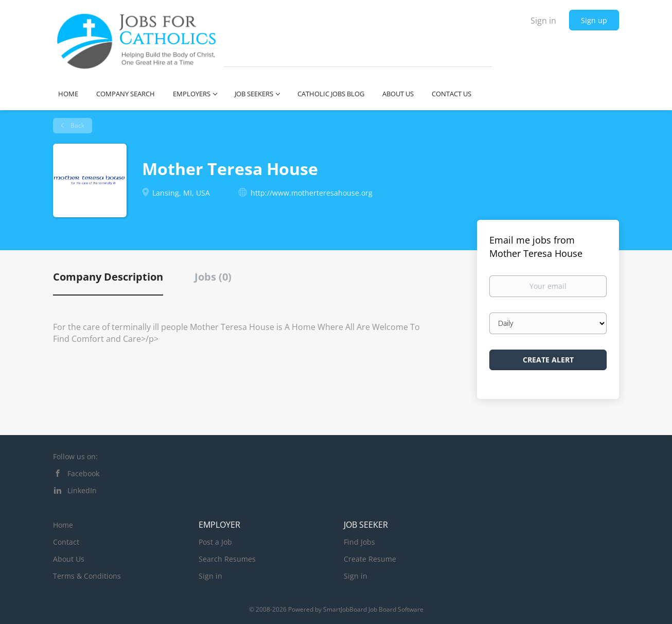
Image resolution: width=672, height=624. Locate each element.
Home (63, 525)
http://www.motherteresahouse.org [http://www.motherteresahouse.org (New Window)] (312, 193)
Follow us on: (75, 456)
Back (77, 125)
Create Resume (370, 559)
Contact (66, 542)
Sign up (594, 20)
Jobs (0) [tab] (213, 277)
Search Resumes (227, 559)
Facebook (83, 473)
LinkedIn (82, 490)
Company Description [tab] (108, 277)
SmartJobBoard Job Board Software (373, 609)
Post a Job (215, 542)
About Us (69, 559)
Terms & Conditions (87, 576)
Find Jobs (359, 542)
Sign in (543, 21)
